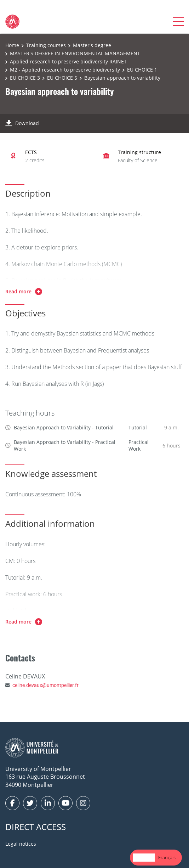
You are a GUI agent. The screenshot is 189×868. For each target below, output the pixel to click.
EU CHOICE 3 (25, 78)
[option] (167, 858)
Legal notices (21, 844)
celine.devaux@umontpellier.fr (45, 685)
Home (12, 45)
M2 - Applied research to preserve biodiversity (65, 70)
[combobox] (144, 858)
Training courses (46, 45)
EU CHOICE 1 (142, 70)
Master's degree (92, 45)
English (144, 857)
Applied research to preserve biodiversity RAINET (68, 61)
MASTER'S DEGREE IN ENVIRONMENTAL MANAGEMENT (75, 53)
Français (167, 857)
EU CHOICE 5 (62, 78)
